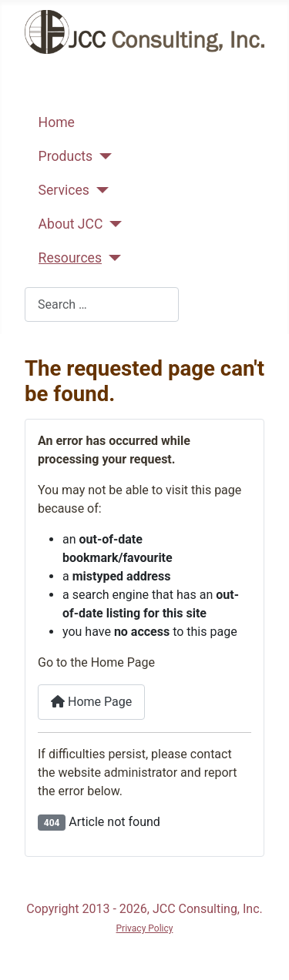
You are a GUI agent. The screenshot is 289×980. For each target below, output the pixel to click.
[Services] (99, 190)
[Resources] (111, 258)
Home (57, 122)
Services (64, 190)
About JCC (71, 224)
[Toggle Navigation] (42, 94)
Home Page (91, 702)
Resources (70, 258)
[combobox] (102, 304)
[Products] (102, 156)
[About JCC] (112, 224)
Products (66, 156)
